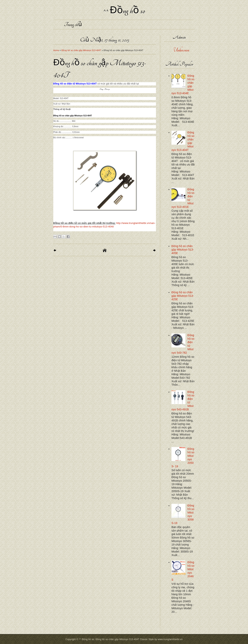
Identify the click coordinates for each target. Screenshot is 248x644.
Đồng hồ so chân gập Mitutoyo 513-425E (183, 296)
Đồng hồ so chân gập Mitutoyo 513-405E (183, 250)
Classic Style (147, 639)
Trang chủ (73, 25)
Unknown (181, 50)
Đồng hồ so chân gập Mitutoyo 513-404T (81, 50)
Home (56, 50)
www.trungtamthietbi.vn (170, 639)
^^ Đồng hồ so (124, 11)
